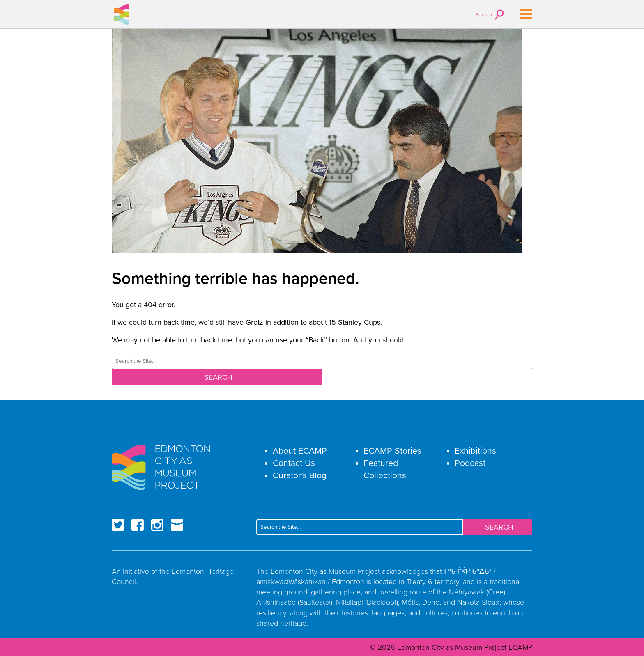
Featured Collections (385, 469)
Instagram (157, 525)
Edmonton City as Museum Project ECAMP (122, 14)
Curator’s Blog (300, 475)
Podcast (470, 463)
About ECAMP (300, 451)
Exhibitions (475, 451)
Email (177, 525)
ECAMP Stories (392, 451)
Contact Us (294, 463)
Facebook (138, 525)
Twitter (118, 525)
